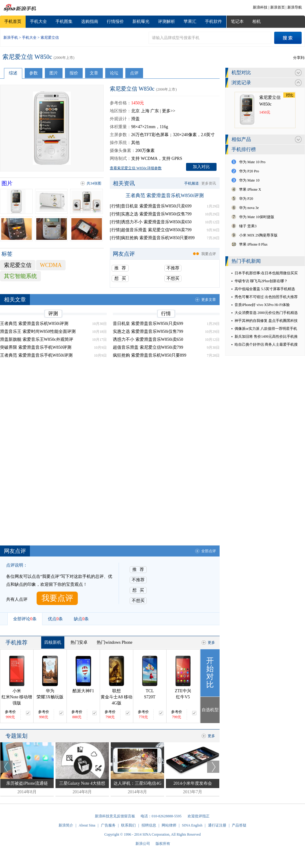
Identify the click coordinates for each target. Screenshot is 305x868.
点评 (134, 73)
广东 (155, 111)
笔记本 (237, 22)
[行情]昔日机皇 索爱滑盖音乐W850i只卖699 (151, 206)
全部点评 (209, 551)
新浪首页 (278, 7)
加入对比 (201, 167)
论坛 (114, 73)
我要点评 (209, 254)
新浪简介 (66, 825)
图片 (54, 73)
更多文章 (209, 300)
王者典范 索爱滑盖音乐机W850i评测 (165, 195)
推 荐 (120, 268)
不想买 (173, 278)
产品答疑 (239, 825)
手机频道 (192, 183)
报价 (74, 73)
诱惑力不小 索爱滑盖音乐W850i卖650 (148, 339)
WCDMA (51, 265)
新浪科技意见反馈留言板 (115, 816)
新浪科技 (260, 7)
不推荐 (173, 268)
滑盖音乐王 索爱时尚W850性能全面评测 (38, 331)
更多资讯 (209, 183)
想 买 (120, 278)
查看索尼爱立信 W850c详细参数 (136, 168)
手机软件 (213, 22)
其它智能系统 (20, 276)
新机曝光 (141, 22)
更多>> (169, 111)
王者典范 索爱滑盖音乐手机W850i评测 (36, 355)
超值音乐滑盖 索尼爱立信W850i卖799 (148, 347)
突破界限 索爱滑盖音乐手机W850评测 (36, 347)
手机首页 (13, 22)
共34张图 (94, 183)
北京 (135, 111)
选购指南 (90, 22)
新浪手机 (11, 38)
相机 (257, 22)
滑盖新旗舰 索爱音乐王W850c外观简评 (37, 339)
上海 (145, 111)
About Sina (87, 825)
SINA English (192, 825)
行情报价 (115, 22)
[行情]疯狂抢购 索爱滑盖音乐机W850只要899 (152, 238)
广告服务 (108, 825)
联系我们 (128, 825)
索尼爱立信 (50, 38)
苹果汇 (190, 22)
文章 (94, 73)
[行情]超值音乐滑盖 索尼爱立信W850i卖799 (151, 230)
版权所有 (163, 844)
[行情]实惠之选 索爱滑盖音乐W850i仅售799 (151, 214)
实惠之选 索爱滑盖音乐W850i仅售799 (148, 331)
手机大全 (38, 22)
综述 (13, 73)
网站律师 (169, 825)
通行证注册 (217, 825)
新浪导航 (295, 7)
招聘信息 (149, 825)
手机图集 (64, 22)
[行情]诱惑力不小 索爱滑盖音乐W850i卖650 (151, 222)
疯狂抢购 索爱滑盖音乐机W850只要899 (150, 355)
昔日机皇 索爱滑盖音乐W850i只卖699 (148, 324)
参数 (34, 73)
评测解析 (167, 22)
